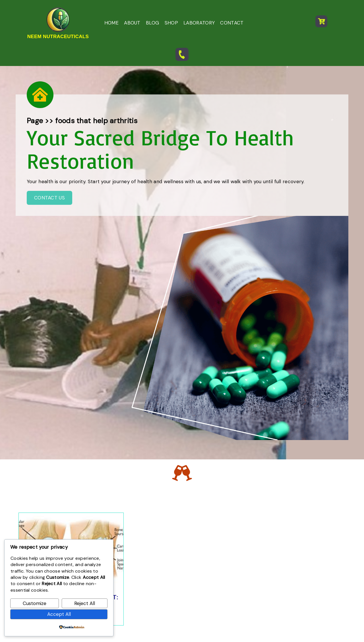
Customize (35, 603)
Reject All (85, 603)
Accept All (59, 614)
